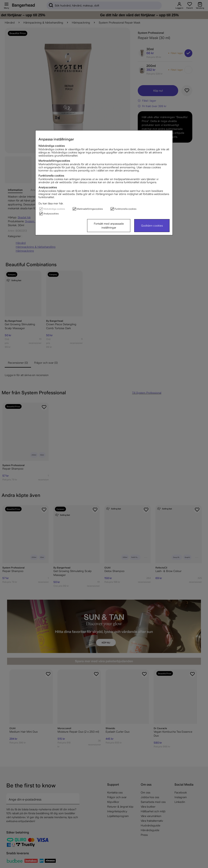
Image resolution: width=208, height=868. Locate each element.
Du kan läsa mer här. (51, 203)
